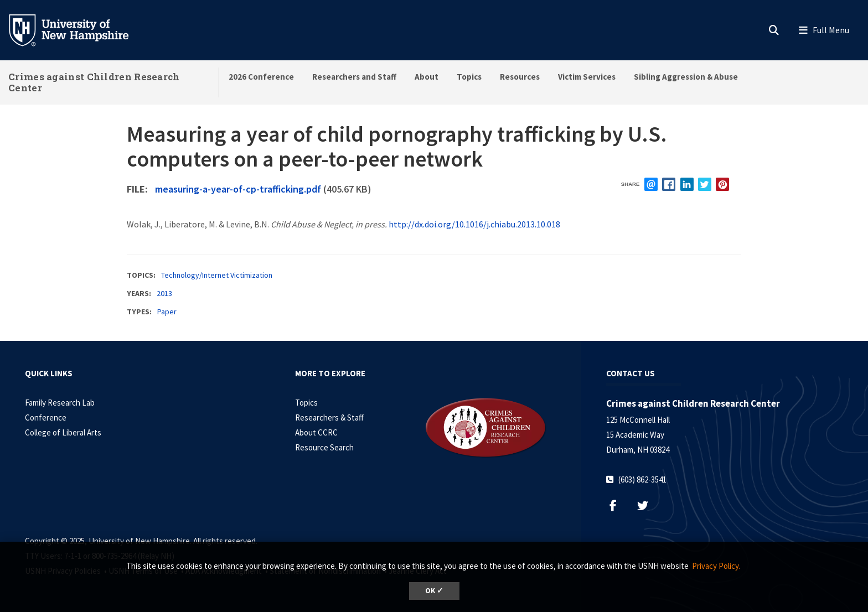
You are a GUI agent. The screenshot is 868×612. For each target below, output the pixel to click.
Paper (167, 312)
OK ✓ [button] (434, 591)
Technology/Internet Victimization (217, 275)
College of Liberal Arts (63, 432)
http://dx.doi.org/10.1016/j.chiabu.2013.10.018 (474, 224)
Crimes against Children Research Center (94, 82)
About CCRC (316, 432)
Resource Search (324, 447)
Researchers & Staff (329, 417)
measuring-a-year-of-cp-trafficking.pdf (238, 189)
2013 (164, 293)
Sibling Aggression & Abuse (686, 77)
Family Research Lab (60, 403)
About (427, 77)
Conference (46, 417)
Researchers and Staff (354, 77)
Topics (469, 77)
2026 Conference (261, 77)
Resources (520, 77)
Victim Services (587, 77)
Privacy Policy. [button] (716, 566)
